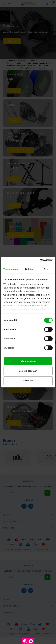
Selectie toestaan (28, 371)
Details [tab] (29, 269)
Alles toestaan (28, 361)
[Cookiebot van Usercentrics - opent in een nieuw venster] (40, 261)
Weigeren (28, 381)
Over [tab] (46, 269)
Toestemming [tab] (11, 269)
